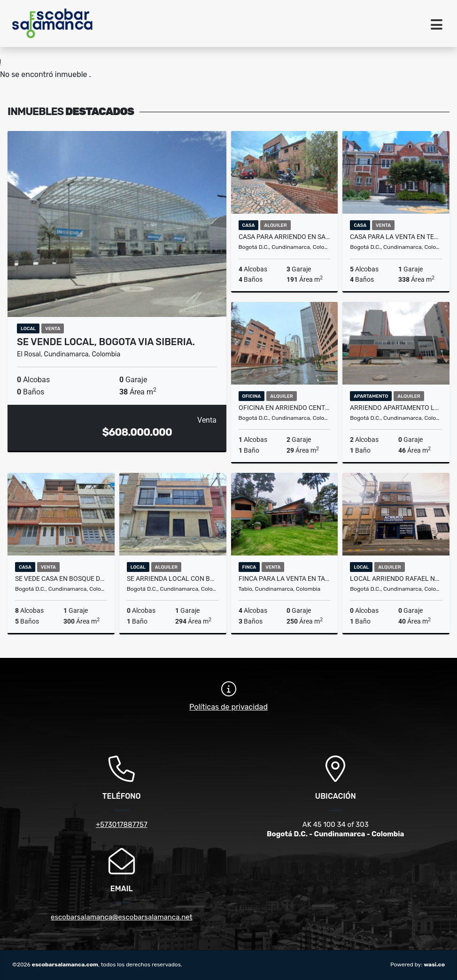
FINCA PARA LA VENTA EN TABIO (285, 579)
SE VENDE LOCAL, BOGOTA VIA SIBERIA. (106, 342)
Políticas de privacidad (228, 707)
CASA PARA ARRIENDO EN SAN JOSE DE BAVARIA (285, 237)
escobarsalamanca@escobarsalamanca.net (122, 917)
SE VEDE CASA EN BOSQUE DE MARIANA (61, 579)
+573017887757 (122, 825)
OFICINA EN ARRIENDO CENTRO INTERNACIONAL (285, 408)
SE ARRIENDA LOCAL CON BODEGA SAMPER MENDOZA (173, 579)
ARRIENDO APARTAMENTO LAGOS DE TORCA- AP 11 (396, 408)
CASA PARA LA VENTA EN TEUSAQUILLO (396, 237)
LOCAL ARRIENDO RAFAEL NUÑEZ (396, 579)
